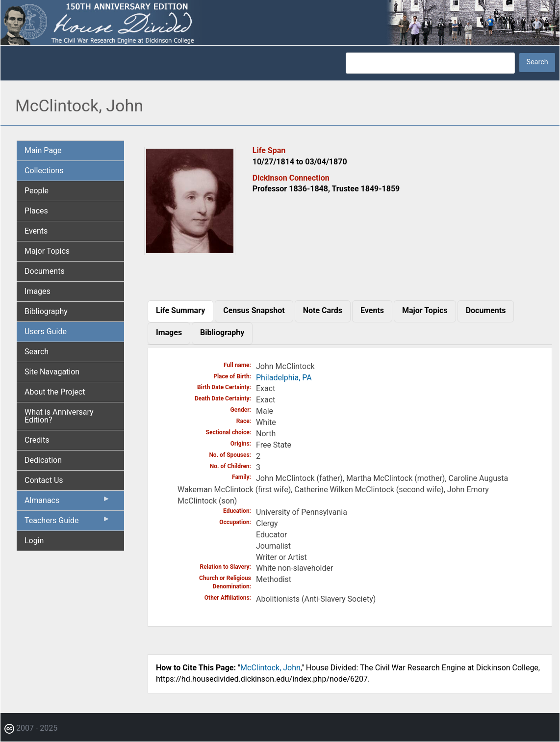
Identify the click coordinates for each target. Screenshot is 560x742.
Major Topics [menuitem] (47, 251)
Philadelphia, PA (284, 378)
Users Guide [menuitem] (46, 331)
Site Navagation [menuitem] (52, 372)
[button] (190, 252)
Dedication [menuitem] (43, 460)
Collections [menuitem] (44, 171)
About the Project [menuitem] (55, 392)
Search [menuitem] (37, 352)
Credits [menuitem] (37, 440)
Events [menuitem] (36, 231)
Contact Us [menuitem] (44, 480)
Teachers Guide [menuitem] (67, 523)
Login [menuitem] (34, 541)
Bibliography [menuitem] (46, 311)
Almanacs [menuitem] (67, 503)
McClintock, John (270, 668)
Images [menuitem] (38, 291)
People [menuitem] (37, 191)
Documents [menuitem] (45, 271)
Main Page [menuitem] (43, 150)
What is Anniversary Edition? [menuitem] (59, 416)
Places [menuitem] (36, 211)
